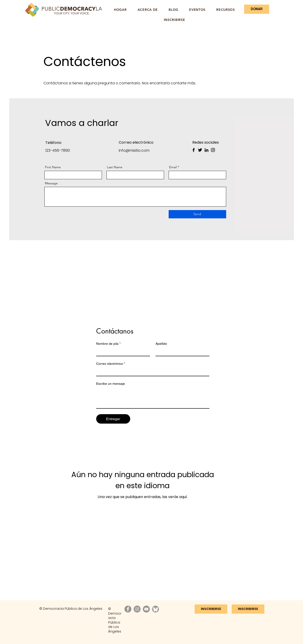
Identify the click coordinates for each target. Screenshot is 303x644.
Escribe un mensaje (111, 384)
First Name (53, 167)
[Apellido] (181, 352)
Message (51, 183)
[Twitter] (200, 150)
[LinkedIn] (206, 150)
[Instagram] (213, 150)
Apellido (161, 344)
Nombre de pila (108, 344)
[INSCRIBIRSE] (248, 609)
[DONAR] (257, 9)
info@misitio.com (134, 150)
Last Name (115, 167)
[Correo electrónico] (151, 372)
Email (173, 167)
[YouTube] (146, 609)
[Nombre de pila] (122, 352)
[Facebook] (194, 150)
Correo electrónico (111, 364)
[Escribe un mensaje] (153, 398)
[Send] (197, 214)
